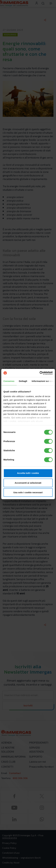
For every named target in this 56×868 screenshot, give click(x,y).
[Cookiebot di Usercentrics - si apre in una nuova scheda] (40, 373)
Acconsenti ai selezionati (28, 483)
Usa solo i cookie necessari (28, 492)
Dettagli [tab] (23, 381)
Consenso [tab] (9, 381)
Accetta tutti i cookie (28, 473)
